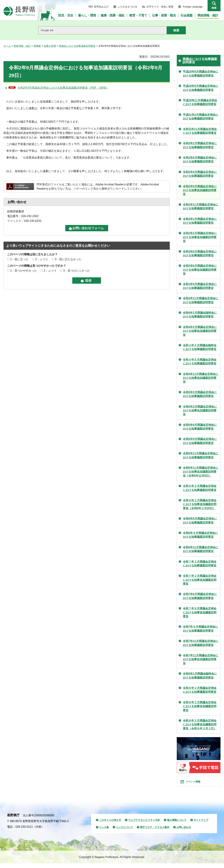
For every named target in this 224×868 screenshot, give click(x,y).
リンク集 (104, 832)
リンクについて (124, 832)
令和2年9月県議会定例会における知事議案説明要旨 (200, 174)
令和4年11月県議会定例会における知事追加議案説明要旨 (201, 378)
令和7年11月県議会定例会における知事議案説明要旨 (201, 643)
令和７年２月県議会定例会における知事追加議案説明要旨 (200, 580)
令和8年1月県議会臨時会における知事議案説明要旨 (200, 676)
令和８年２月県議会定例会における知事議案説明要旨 (200, 690)
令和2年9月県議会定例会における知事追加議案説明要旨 (200, 190)
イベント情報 (196, 784)
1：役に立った (19, 259)
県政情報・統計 (22, 46)
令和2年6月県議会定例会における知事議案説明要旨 (200, 160)
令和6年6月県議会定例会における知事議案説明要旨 (200, 520)
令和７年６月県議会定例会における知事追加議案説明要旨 (200, 612)
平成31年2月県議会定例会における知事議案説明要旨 (201, 117)
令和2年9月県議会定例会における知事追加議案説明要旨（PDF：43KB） (63, 88)
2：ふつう (42, 259)
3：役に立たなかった (68, 259)
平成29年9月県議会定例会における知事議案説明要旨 (201, 88)
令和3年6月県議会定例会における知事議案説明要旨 (200, 253)
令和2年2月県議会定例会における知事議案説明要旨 (200, 145)
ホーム (7, 46)
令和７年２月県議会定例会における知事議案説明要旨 (200, 564)
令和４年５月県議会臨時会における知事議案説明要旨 (200, 347)
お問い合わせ (184, 832)
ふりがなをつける (127, 7)
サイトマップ (201, 825)
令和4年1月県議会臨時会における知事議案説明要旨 (200, 315)
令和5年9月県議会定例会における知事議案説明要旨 (200, 441)
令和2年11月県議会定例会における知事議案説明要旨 (201, 206)
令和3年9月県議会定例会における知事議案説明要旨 (200, 286)
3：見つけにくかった (77, 271)
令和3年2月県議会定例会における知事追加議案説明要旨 (200, 237)
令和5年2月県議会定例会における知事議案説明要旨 (200, 394)
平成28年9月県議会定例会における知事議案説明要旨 (201, 74)
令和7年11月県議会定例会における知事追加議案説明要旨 (201, 659)
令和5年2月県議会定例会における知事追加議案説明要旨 (200, 411)
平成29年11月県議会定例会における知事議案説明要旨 (200, 102)
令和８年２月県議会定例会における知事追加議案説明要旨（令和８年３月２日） (200, 725)
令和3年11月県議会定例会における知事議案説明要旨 (201, 300)
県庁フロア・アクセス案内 (155, 832)
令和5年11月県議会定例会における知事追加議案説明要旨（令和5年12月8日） (201, 472)
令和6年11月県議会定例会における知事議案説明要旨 (201, 549)
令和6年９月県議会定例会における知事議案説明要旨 (200, 535)
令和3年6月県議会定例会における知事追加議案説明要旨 (200, 270)
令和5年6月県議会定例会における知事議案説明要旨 (200, 427)
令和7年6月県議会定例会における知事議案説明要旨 (200, 596)
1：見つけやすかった (24, 271)
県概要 (37, 46)
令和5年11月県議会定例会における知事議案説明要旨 (201, 455)
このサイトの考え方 (110, 825)
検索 (214, 8)
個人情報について (177, 825)
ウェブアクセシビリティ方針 (144, 825)
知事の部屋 (50, 46)
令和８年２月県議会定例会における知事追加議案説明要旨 (200, 706)
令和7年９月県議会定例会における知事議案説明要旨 (200, 629)
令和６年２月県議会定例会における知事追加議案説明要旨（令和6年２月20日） (200, 504)
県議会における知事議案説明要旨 (77, 46)
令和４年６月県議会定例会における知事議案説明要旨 (200, 362)
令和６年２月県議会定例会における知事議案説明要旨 (200, 488)
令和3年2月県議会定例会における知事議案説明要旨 (200, 221)
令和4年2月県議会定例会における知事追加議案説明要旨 (200, 331)
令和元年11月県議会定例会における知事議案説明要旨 (200, 131)
